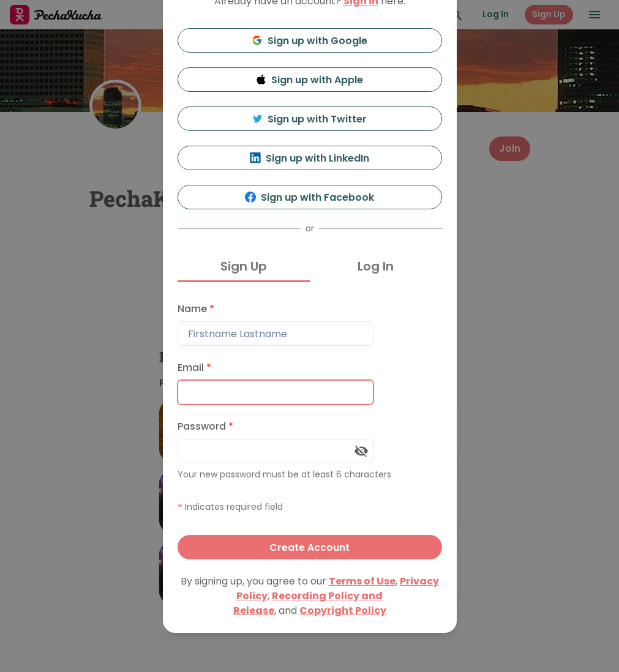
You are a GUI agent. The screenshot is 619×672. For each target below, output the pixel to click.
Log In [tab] (376, 266)
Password (205, 426)
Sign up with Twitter (310, 119)
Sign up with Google (309, 41)
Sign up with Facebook (309, 197)
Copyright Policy (343, 610)
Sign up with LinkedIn (309, 158)
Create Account (309, 547)
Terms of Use (362, 581)
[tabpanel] (310, 428)
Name (196, 309)
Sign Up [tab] (244, 266)
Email (194, 368)
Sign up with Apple (310, 80)
